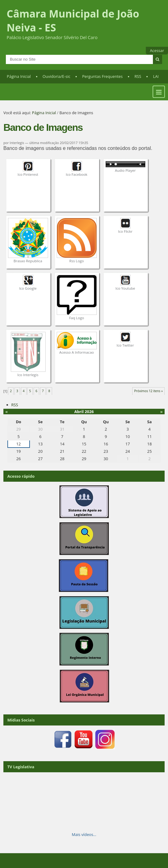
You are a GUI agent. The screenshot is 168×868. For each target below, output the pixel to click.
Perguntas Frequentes (102, 76)
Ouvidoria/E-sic (56, 76)
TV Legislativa (21, 767)
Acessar (157, 50)
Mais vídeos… (84, 834)
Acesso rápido (21, 476)
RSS (138, 76)
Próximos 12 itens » (148, 391)
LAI (156, 76)
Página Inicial (19, 76)
